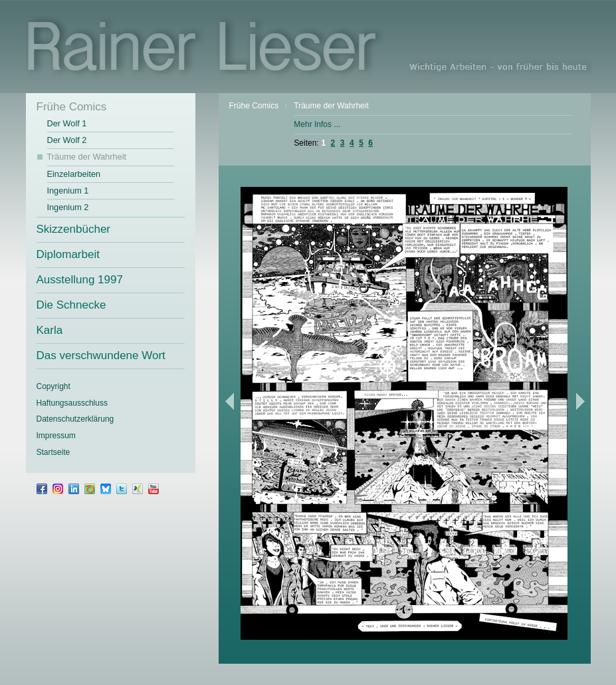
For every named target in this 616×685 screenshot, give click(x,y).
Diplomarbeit (68, 254)
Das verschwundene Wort (101, 355)
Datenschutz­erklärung (75, 419)
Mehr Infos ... (317, 124)
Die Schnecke (71, 305)
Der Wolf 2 (67, 140)
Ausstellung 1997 (80, 280)
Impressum (56, 436)
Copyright (53, 386)
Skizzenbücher (74, 229)
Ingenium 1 (68, 191)
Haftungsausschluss (72, 403)
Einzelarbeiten (74, 174)
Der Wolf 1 (67, 123)
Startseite (53, 452)
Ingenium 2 (68, 207)
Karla (50, 330)
